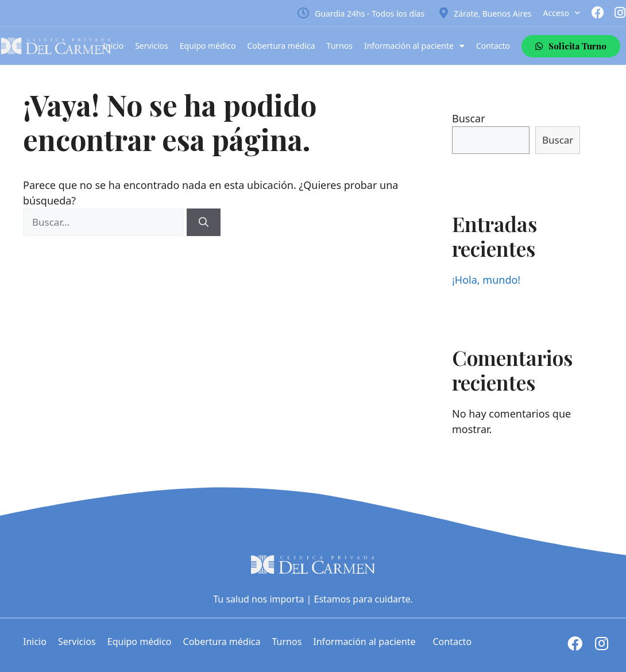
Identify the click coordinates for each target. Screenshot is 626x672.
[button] (571, 46)
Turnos (340, 46)
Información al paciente (414, 46)
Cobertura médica (281, 46)
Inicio (113, 46)
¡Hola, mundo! (486, 280)
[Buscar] (204, 222)
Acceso (562, 13)
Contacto (493, 46)
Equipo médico (208, 46)
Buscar (469, 118)
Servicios (152, 46)
